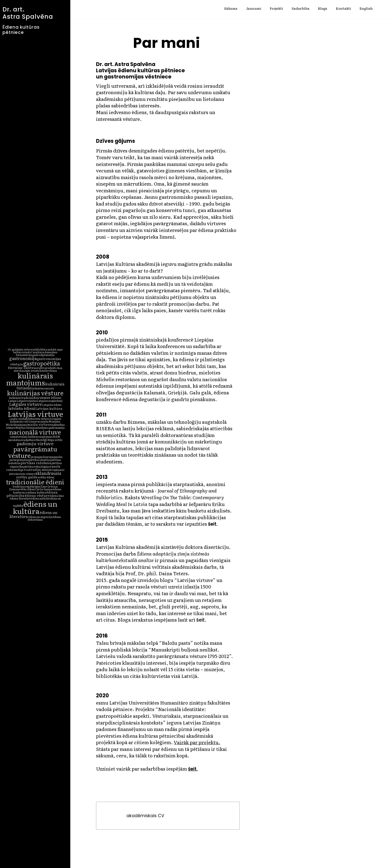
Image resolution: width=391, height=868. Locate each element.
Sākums (231, 9)
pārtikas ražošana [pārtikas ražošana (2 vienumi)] (36, 463)
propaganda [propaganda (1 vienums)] (38, 457)
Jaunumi (254, 9)
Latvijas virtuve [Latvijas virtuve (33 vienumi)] (35, 414)
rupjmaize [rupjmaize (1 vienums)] (58, 470)
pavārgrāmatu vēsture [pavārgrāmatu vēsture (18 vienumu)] (33, 452)
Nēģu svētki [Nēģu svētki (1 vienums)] (55, 440)
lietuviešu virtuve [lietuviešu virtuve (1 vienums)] (39, 419)
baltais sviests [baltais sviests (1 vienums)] (22, 352)
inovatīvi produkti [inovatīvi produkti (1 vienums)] (45, 368)
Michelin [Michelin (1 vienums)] (11, 425)
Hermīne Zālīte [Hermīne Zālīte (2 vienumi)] (21, 367)
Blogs (323, 9)
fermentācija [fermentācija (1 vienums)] (24, 355)
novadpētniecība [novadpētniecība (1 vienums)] (30, 440)
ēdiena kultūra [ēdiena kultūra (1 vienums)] (37, 492)
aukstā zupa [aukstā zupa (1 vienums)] (55, 349)
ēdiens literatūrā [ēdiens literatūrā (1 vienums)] (20, 498)
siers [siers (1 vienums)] (12, 474)
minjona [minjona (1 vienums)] (22, 425)
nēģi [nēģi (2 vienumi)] (44, 439)
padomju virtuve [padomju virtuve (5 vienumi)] (35, 443)
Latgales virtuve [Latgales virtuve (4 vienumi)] (25, 404)
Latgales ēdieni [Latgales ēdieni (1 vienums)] (52, 405)
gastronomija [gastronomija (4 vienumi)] (23, 358)
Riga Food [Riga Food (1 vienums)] (24, 470)
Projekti (276, 9)
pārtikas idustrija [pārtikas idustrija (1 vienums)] (39, 460)
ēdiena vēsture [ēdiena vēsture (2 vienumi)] (37, 495)
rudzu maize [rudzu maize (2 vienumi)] (41, 469)
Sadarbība (301, 9)
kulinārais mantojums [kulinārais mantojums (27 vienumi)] (29, 379)
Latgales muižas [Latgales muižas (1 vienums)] (27, 401)
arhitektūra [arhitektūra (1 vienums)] (40, 349)
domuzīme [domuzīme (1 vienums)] (51, 352)
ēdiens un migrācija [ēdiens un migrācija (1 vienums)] (40, 517)
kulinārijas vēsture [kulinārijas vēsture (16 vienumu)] (35, 393)
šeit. (193, 769)
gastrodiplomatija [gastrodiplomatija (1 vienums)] (43, 355)
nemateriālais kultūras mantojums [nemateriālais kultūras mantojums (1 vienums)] (31, 436)
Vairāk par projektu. (197, 742)
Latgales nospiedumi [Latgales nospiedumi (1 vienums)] (50, 401)
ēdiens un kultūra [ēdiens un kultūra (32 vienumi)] (35, 507)
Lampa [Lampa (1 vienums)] (12, 401)
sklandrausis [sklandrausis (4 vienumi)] (48, 473)
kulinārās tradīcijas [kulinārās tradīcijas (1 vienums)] (21, 398)
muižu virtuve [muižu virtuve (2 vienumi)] (39, 424)
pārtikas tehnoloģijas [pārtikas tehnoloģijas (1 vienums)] (37, 466)
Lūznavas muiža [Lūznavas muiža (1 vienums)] (39, 421)
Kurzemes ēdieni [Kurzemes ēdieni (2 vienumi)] (48, 397)
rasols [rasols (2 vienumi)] (55, 466)
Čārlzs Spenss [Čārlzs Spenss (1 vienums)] (44, 489)
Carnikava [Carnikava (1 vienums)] (38, 352)
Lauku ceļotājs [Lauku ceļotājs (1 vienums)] (18, 419)
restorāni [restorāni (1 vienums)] (12, 470)
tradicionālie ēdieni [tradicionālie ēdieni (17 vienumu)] (35, 482)
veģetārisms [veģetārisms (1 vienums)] (33, 486)
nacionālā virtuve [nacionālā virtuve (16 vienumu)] (35, 432)
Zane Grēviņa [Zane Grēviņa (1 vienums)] (49, 486)
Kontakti (343, 9)
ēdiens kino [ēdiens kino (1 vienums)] (57, 496)
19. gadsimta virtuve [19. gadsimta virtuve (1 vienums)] (20, 349)
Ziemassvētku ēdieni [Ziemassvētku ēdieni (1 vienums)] (22, 489)
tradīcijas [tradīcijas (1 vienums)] (19, 486)
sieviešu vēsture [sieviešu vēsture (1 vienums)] (25, 474)
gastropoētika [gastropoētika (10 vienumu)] (42, 363)
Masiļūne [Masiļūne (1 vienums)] (54, 421)
